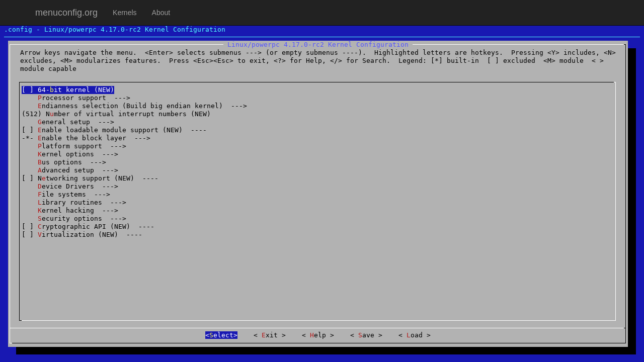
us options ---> (64, 162)
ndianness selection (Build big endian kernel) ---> (134, 106)
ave (366, 335)
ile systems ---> (66, 194)
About (161, 13)
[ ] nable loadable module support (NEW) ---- (114, 130)
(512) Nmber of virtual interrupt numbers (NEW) (116, 114)
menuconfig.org (66, 13)
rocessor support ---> (76, 98)
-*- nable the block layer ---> (86, 138)
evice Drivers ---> (70, 186)
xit (270, 335)
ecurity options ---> (74, 218)
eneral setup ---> (68, 122)
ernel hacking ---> (70, 210)
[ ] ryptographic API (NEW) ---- (88, 227)
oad (415, 335)
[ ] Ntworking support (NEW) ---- (90, 178)
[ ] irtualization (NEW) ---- (82, 235)
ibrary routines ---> (74, 202)
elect (221, 335)
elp (318, 335)
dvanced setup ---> (70, 170)
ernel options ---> (70, 154)
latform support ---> (74, 146)
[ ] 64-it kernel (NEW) (68, 90)
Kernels (125, 13)
